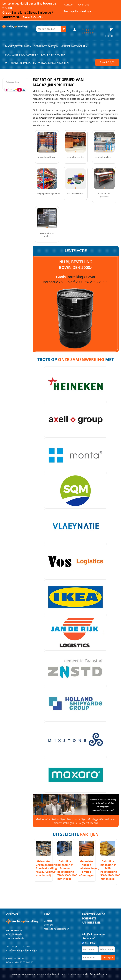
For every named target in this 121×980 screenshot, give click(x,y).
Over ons (84, 5)
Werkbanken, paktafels (20, 63)
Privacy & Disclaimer (99, 974)
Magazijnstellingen (18, 46)
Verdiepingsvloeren (74, 46)
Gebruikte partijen (46, 46)
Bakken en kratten (53, 55)
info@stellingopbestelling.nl (23, 950)
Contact (69, 5)
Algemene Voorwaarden (24, 974)
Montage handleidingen (78, 11)
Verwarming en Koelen (53, 63)
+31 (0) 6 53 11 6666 (21, 946)
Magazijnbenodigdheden (22, 55)
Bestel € (107, 62)
